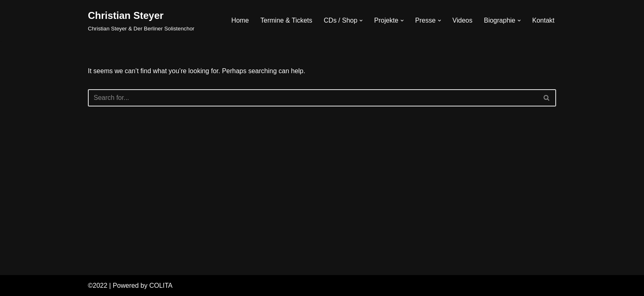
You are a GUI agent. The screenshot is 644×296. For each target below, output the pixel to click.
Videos (463, 20)
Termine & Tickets (286, 20)
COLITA (161, 286)
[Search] (313, 98)
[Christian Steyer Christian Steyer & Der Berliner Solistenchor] (141, 20)
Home (240, 20)
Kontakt (543, 20)
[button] (361, 21)
